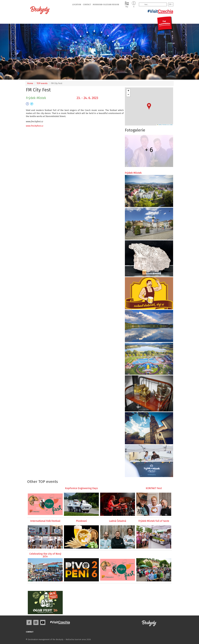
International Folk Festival (45, 521)
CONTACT (87, 5)
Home (30, 83)
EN (171, 4)
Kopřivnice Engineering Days (81, 488)
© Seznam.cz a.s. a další (167, 125)
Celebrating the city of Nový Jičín (45, 555)
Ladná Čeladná (118, 521)
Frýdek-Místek (133, 173)
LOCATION (77, 5)
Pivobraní (81, 521)
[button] (149, 106)
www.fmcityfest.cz (35, 126)
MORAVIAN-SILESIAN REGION (106, 5)
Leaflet (159, 125)
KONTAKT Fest (154, 488)
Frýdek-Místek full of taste (154, 521)
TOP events (42, 83)
